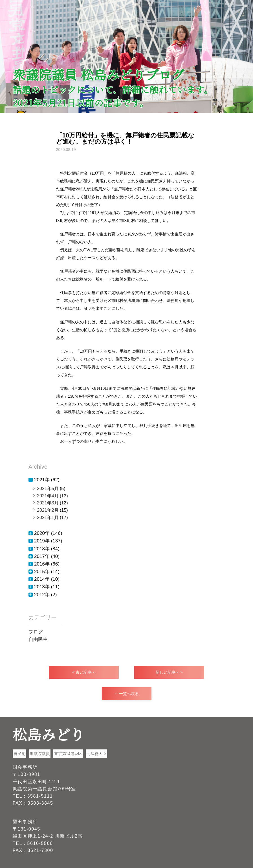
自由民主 (38, 639)
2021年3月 (48, 503)
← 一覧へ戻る (127, 694)
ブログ (36, 632)
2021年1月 (48, 518)
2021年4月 (48, 496)
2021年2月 (48, 510)
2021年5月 (48, 488)
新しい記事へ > (169, 672)
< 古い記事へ (84, 672)
